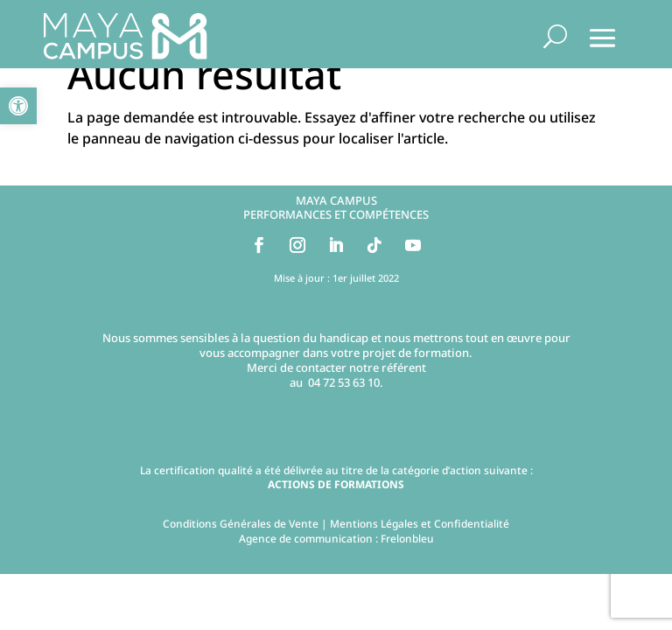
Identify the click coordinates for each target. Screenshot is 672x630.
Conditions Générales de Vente (241, 524)
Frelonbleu (407, 539)
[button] (18, 106)
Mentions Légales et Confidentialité (420, 524)
